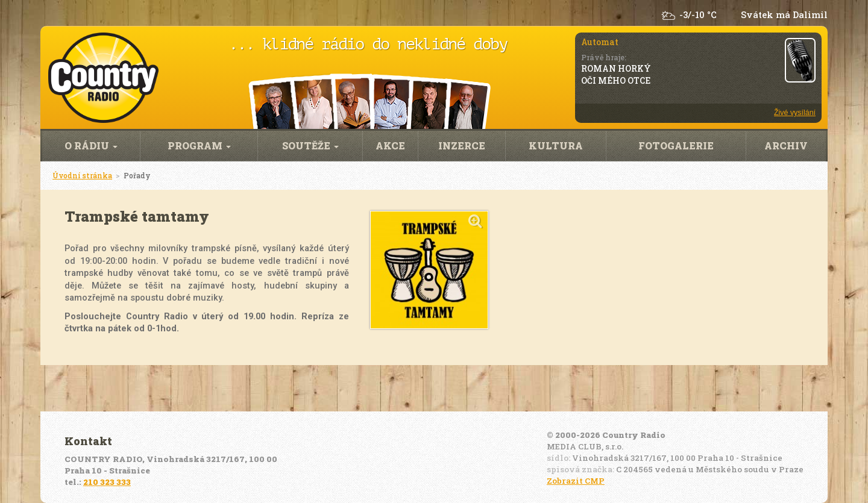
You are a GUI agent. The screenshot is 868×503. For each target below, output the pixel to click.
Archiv (786, 145)
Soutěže (310, 145)
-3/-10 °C (698, 15)
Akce (390, 145)
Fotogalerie (676, 145)
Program (199, 145)
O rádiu (91, 145)
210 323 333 (107, 482)
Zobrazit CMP (576, 481)
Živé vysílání (795, 113)
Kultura (556, 145)
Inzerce (462, 145)
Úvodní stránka (82, 175)
